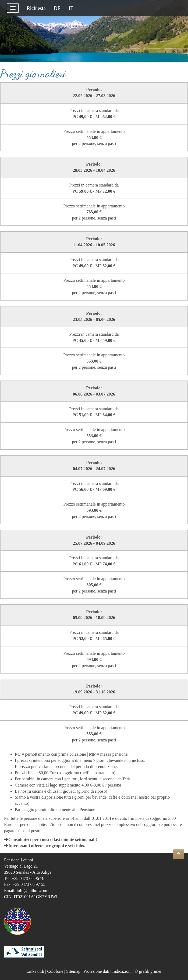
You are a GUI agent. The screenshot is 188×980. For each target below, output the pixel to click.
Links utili (35, 971)
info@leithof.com (32, 891)
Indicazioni (122, 971)
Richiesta (36, 8)
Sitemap (73, 971)
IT (71, 8)
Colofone (55, 971)
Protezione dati (96, 971)
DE (57, 8)
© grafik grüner (148, 971)
